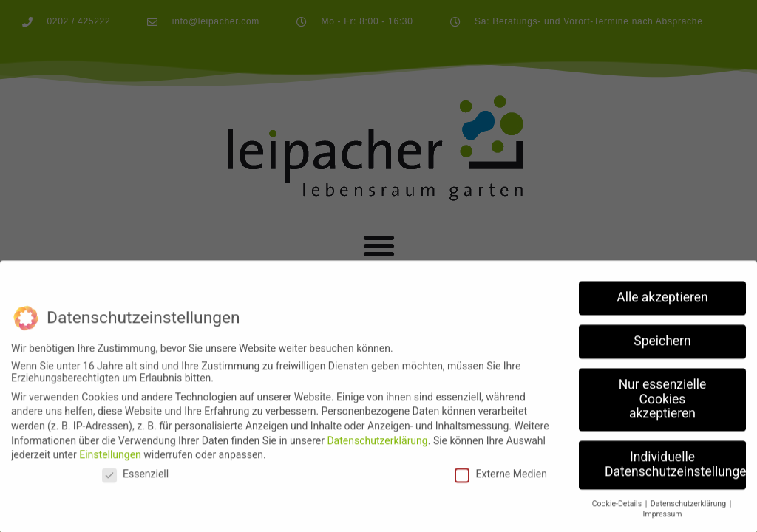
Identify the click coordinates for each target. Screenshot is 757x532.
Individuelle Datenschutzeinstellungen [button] (675, 473)
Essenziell (135, 482)
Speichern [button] (662, 349)
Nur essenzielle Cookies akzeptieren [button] (663, 407)
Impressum (663, 523)
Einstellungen (110, 463)
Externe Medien (500, 482)
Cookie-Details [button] (618, 512)
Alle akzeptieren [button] (662, 306)
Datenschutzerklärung (377, 449)
